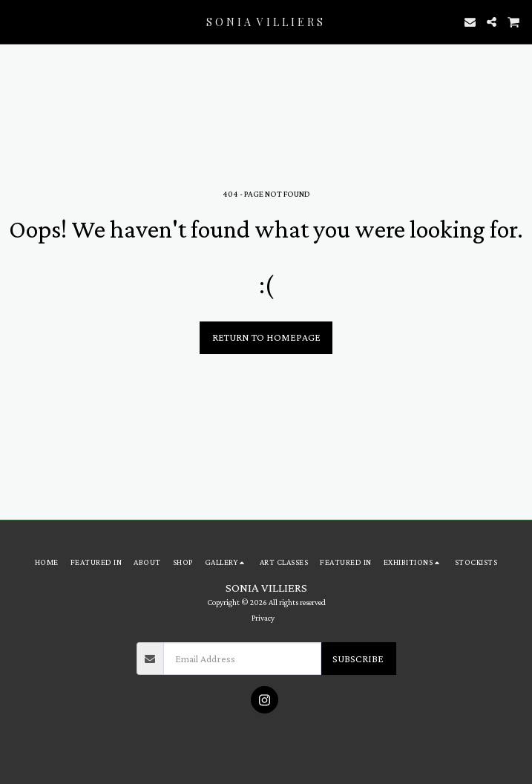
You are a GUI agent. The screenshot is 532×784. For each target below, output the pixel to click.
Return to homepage (266, 337)
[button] (16, 22)
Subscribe (358, 659)
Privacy (263, 618)
